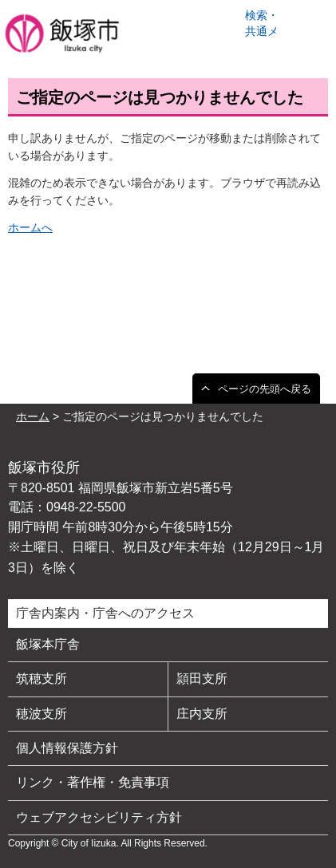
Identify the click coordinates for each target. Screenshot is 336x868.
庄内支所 (202, 714)
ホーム (33, 416)
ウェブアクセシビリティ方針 (99, 817)
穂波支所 (42, 714)
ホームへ (30, 227)
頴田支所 (202, 679)
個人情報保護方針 (67, 748)
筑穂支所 (42, 679)
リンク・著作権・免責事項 (93, 782)
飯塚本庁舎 (48, 644)
